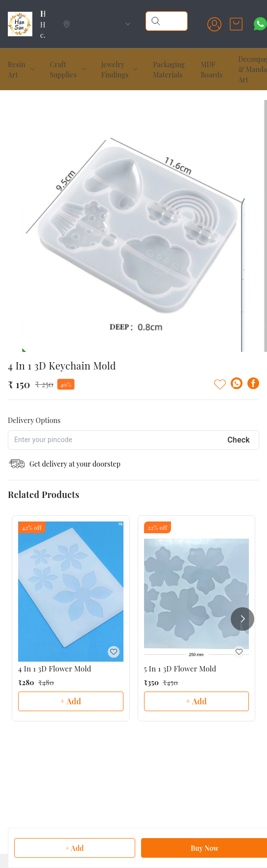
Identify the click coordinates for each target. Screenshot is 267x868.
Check (239, 440)
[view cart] (236, 24)
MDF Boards (211, 70)
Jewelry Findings (115, 70)
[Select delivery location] (97, 24)
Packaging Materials (169, 70)
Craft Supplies (63, 70)
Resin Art (17, 70)
